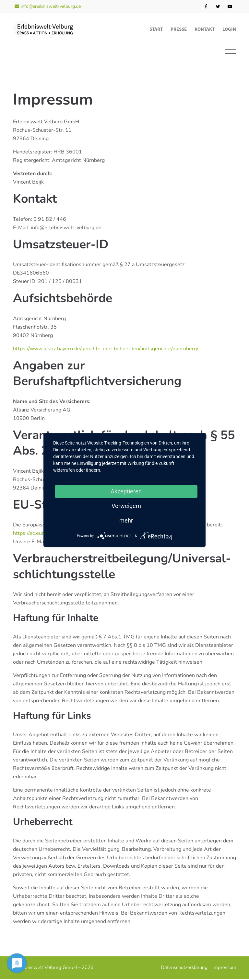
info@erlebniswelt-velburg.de (48, 6)
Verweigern (126, 506)
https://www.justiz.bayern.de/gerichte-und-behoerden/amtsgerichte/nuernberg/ (106, 350)
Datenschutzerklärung (184, 969)
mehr (126, 520)
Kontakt (205, 29)
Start (156, 29)
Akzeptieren (126, 491)
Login (229, 29)
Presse (179, 29)
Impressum (224, 969)
